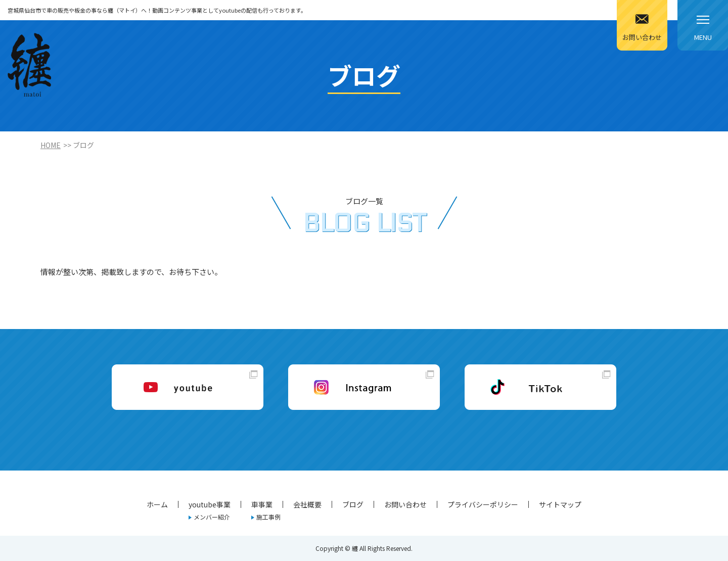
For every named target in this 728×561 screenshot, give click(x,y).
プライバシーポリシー (483, 504)
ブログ (353, 504)
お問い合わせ (405, 504)
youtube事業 (210, 504)
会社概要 (307, 504)
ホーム (157, 504)
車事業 (262, 504)
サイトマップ (560, 504)
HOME (51, 145)
